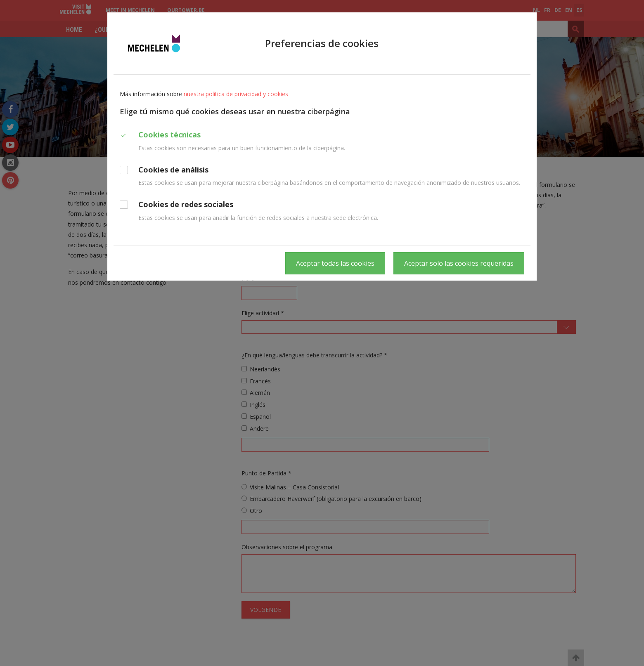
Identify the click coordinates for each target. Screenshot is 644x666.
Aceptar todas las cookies (335, 263)
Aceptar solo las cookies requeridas (459, 263)
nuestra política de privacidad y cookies (236, 94)
